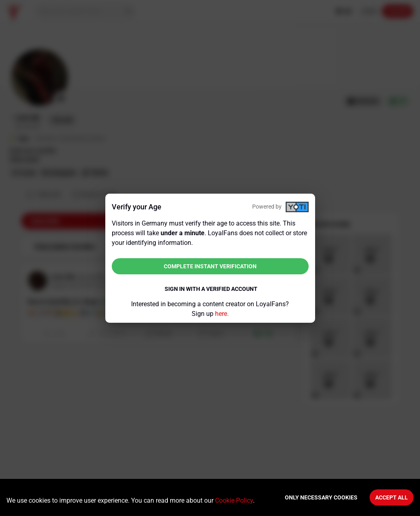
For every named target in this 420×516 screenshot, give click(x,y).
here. (222, 314)
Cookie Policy (234, 500)
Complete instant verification (210, 266)
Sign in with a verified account (211, 289)
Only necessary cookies (321, 497)
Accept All (392, 497)
